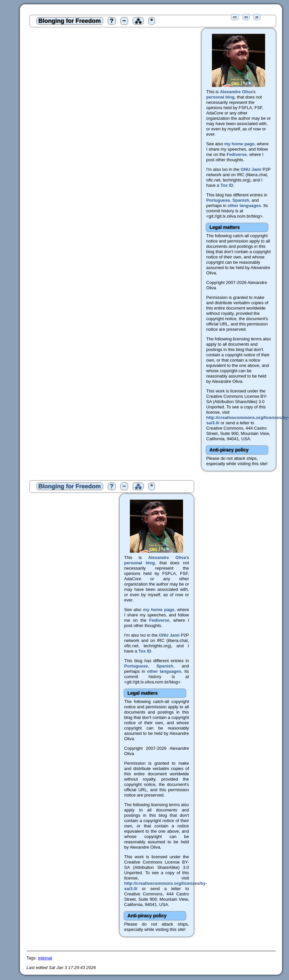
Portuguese (218, 200)
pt (257, 17)
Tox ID (227, 185)
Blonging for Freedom (70, 21)
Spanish (241, 200)
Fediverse (237, 154)
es (246, 17)
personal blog (220, 97)
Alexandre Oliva (236, 92)
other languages (244, 206)
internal (45, 958)
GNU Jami (251, 169)
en (235, 17)
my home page (239, 144)
